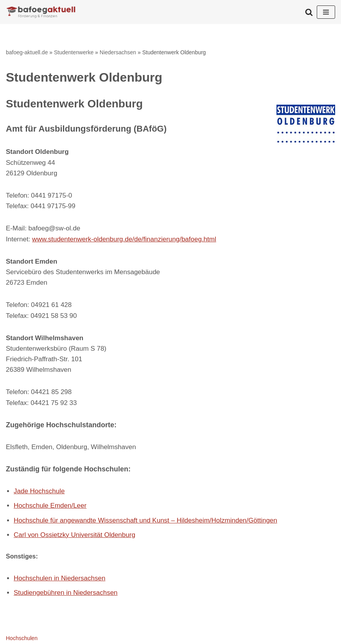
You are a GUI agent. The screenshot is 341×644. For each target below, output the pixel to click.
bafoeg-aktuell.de (27, 52)
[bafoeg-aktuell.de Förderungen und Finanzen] (41, 12)
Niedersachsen (118, 52)
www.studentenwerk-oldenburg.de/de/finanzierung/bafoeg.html (124, 239)
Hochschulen (22, 638)
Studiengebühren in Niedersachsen (66, 593)
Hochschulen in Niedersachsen (59, 578)
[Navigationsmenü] (326, 12)
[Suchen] (309, 12)
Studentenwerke (74, 52)
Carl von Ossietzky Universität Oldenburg (74, 535)
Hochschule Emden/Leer (50, 506)
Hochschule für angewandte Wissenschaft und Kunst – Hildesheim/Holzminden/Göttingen (145, 520)
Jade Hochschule (39, 491)
